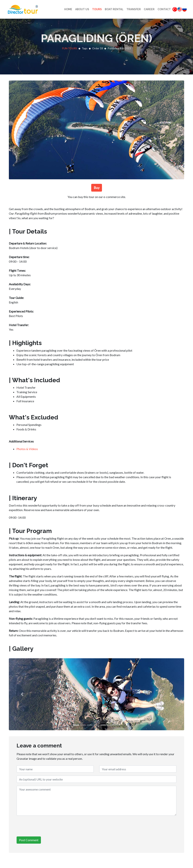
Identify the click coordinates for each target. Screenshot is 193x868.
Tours (97, 9)
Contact (164, 9)
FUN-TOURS (70, 48)
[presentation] (45, 826)
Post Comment (29, 840)
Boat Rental (114, 9)
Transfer (134, 9)
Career (149, 9)
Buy (97, 188)
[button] (22, 694)
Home (68, 9)
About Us (82, 9)
